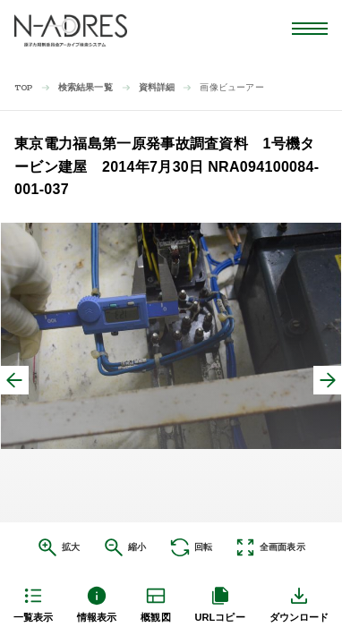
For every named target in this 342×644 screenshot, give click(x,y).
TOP (24, 88)
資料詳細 (157, 87)
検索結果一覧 (85, 87)
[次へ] (328, 380)
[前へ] (14, 380)
